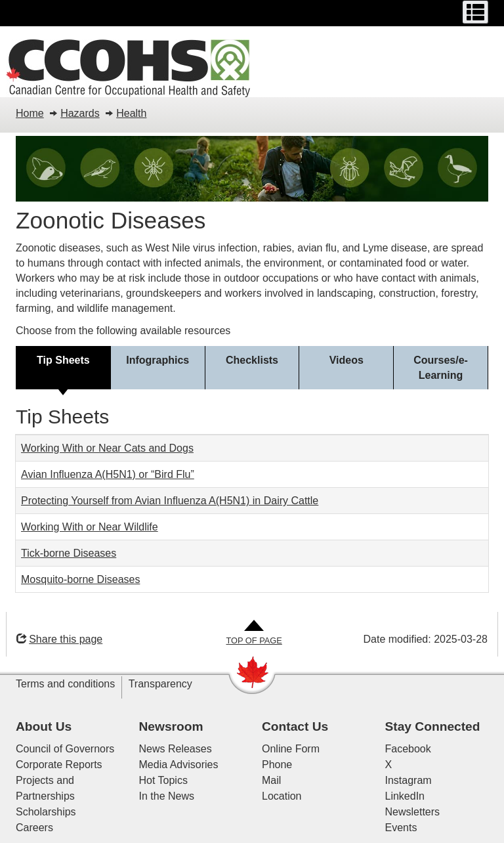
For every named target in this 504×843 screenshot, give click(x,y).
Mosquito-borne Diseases (80, 579)
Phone (277, 765)
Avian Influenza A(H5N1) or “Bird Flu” (108, 474)
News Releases (176, 749)
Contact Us (295, 726)
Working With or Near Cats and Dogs (107, 448)
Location (282, 796)
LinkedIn (405, 796)
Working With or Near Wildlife (90, 527)
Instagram (409, 780)
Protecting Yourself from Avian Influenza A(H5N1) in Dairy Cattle (170, 501)
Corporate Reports (59, 765)
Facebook (408, 749)
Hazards (80, 113)
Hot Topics (163, 780)
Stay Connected (433, 726)
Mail (271, 780)
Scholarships (46, 812)
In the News (167, 796)
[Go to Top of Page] (254, 633)
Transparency (160, 684)
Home (30, 113)
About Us (44, 726)
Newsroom (171, 726)
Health (131, 113)
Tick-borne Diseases (69, 553)
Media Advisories (179, 765)
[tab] (63, 368)
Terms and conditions (65, 684)
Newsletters (413, 812)
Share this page (59, 639)
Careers (34, 828)
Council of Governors (65, 749)
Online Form (291, 749)
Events (401, 828)
